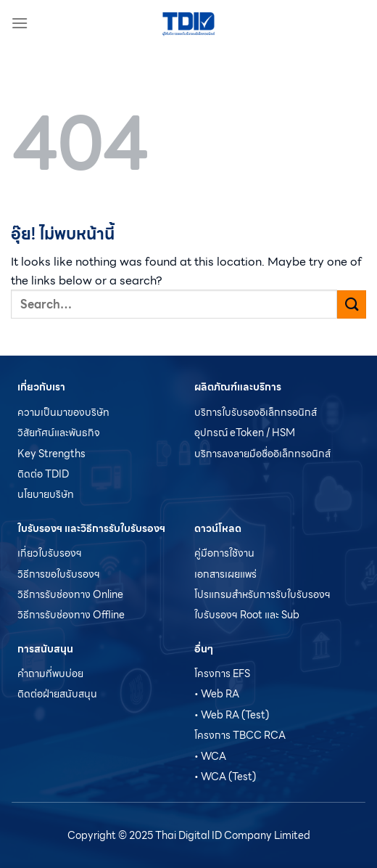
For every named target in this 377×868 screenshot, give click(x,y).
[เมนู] (20, 23)
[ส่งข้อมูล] (352, 304)
